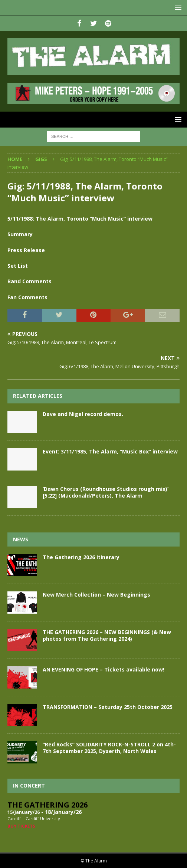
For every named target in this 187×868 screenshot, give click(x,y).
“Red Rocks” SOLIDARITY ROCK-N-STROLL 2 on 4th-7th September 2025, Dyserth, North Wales (109, 748)
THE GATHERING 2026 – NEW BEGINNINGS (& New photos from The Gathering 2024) (107, 635)
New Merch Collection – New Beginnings (96, 595)
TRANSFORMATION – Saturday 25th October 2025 (108, 707)
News (21, 539)
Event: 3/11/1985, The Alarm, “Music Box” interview (110, 451)
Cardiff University (43, 819)
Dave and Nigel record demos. (83, 414)
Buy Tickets (21, 826)
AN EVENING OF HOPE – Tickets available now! (104, 669)
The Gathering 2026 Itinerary (81, 557)
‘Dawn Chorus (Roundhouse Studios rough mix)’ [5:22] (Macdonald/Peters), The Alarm (106, 492)
